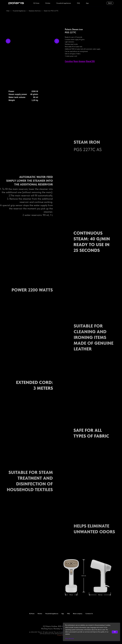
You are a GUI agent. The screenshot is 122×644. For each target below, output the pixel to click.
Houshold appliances (19, 11)
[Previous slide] (8, 41)
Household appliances (64, 3)
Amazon (82, 61)
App (87, 3)
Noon (76, 61)
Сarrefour (69, 61)
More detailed (70, 639)
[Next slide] (57, 41)
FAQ (78, 3)
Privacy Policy (61, 635)
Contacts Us (89, 614)
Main (8, 11)
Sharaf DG (90, 61)
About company (78, 614)
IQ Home (36, 3)
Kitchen (48, 3)
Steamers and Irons (35, 11)
